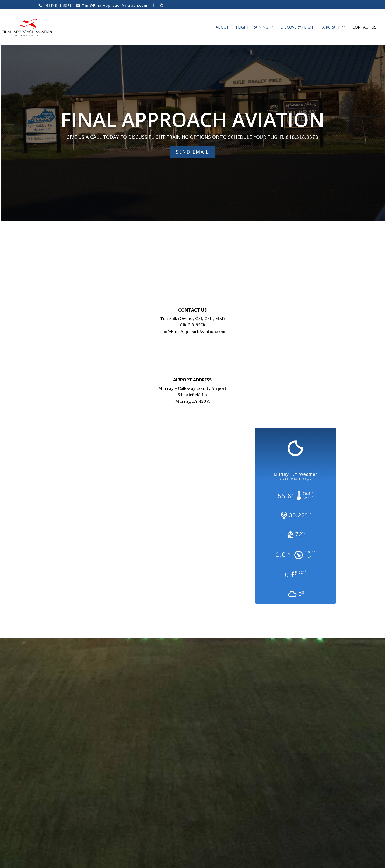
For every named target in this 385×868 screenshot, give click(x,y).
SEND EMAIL (192, 152)
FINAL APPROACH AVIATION (192, 119)
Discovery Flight (298, 27)
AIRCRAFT (331, 27)
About (222, 27)
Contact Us (364, 27)
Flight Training (252, 27)
